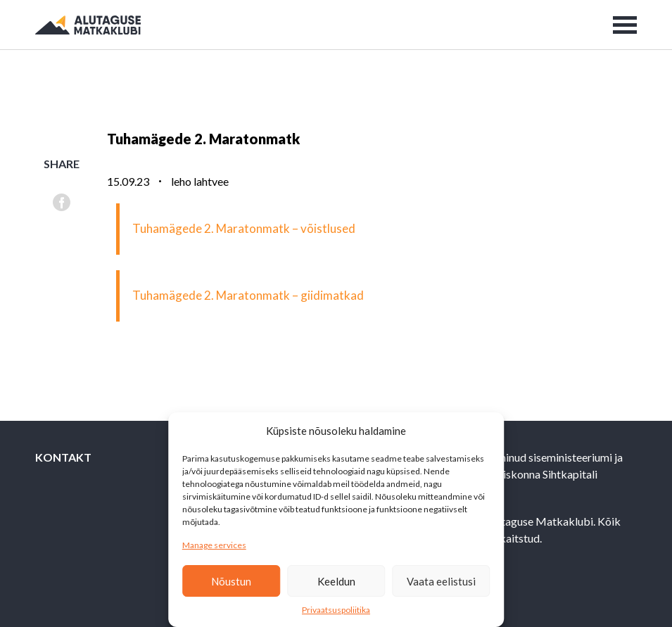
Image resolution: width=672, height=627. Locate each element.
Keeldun (336, 581)
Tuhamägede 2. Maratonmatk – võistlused (244, 228)
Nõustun (231, 581)
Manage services (214, 545)
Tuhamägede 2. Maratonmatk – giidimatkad (248, 295)
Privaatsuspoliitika (336, 610)
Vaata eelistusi (441, 581)
